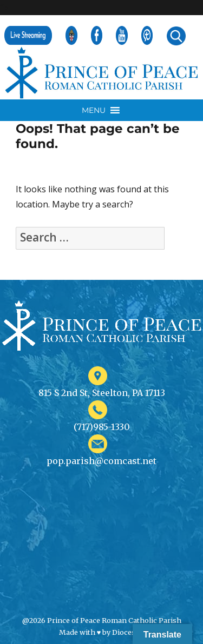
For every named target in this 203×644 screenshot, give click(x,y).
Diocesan (128, 632)
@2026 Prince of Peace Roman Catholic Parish (102, 620)
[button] (94, 110)
